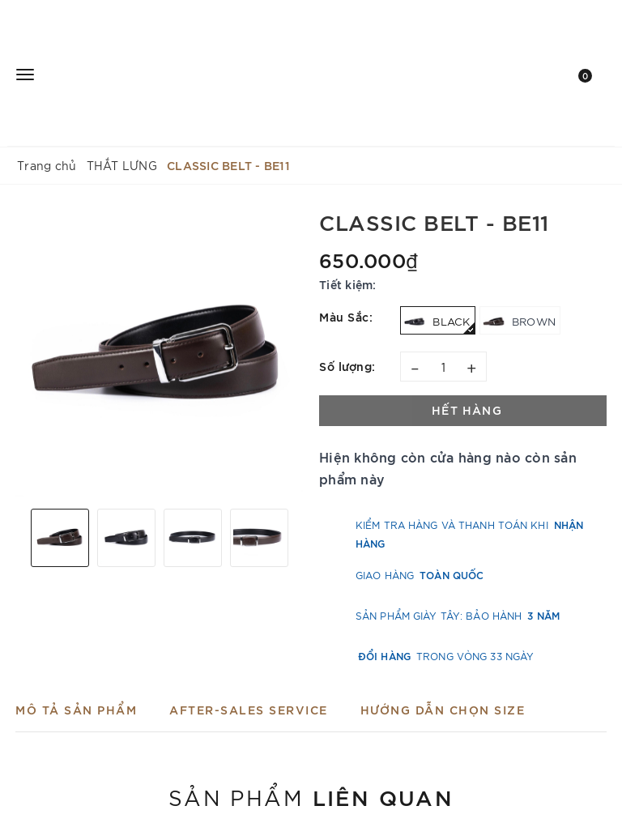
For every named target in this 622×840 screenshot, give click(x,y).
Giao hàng (420, 575)
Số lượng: (347, 366)
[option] (159, 353)
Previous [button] (19, 538)
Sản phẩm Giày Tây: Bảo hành (458, 615)
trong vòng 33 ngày (446, 656)
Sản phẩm (311, 796)
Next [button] (299, 538)
